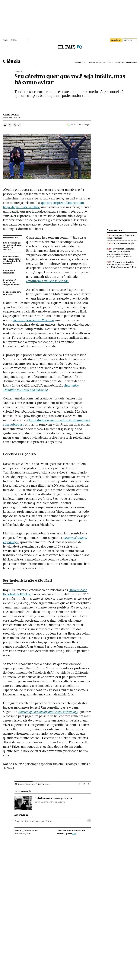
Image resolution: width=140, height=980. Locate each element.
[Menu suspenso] (5, 47)
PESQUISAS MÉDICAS (94, 62)
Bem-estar (29, 821)
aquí (74, 834)
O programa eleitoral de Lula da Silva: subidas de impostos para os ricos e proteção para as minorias (121, 253)
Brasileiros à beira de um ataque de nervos (12, 282)
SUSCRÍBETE (116, 40)
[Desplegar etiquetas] (89, 821)
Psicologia (19, 821)
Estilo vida (40, 821)
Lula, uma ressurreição (123, 243)
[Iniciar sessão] (130, 40)
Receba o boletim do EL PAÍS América (34, 784)
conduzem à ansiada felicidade (47, 281)
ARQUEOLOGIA (131, 62)
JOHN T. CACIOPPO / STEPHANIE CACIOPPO (50, 802)
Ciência (12, 62)
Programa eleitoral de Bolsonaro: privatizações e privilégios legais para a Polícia (121, 265)
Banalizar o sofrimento (9, 272)
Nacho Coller (11, 115)
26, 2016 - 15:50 (12, 118)
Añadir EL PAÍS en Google (80, 125)
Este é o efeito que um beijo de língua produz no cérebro (12, 246)
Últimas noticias (115, 230)
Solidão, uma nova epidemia (12, 293)
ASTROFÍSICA (120, 62)
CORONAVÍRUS (80, 62)
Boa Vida (18, 72)
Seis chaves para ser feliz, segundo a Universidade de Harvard (12, 260)
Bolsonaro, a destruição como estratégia (121, 237)
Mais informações (22, 834)
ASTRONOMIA (108, 62)
